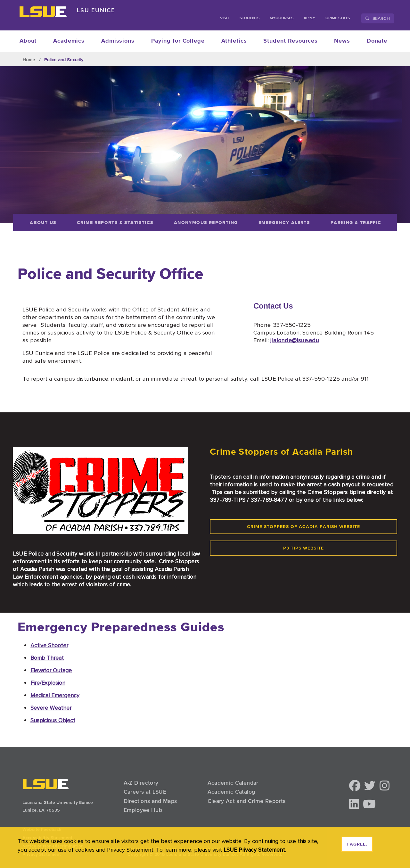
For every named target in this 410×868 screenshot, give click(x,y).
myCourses (282, 18)
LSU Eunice (96, 10)
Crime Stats (338, 18)
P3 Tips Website (303, 548)
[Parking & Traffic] (359, 222)
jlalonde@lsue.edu (295, 340)
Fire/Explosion (48, 683)
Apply (309, 18)
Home (29, 60)
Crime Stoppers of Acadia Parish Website (303, 527)
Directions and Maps (150, 801)
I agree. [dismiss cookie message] (357, 844)
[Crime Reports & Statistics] (115, 222)
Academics (69, 41)
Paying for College (178, 41)
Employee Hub (143, 810)
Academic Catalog (231, 792)
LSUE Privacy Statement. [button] (255, 850)
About (28, 41)
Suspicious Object (53, 720)
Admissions (118, 41)
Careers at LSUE (145, 792)
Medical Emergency (55, 695)
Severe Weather (51, 708)
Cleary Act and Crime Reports (247, 801)
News (342, 41)
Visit (225, 18)
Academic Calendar (233, 783)
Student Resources (290, 41)
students (250, 18)
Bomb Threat (47, 658)
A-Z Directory (141, 783)
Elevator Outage (51, 670)
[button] (355, 786)
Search (378, 18)
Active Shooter (49, 645)
